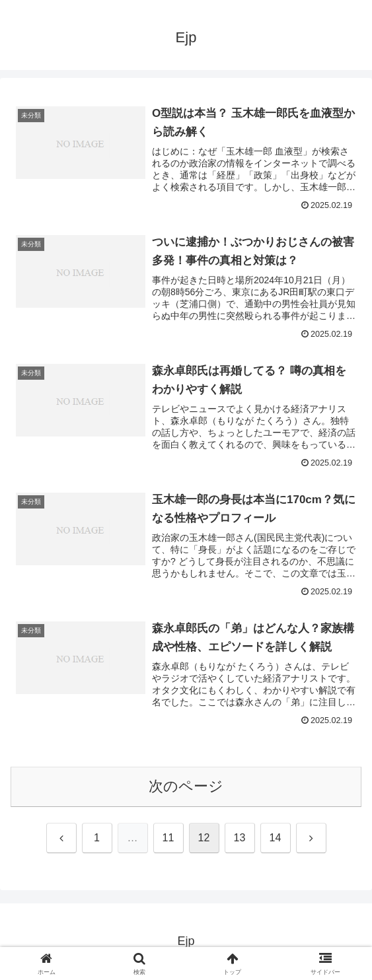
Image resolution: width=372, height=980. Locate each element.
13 (240, 838)
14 (276, 838)
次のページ (186, 786)
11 (168, 838)
